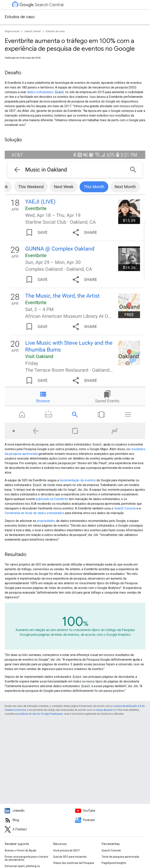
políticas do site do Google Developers (41, 714)
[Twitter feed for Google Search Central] (40, 829)
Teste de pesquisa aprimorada (120, 857)
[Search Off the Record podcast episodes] (110, 820)
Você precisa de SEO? (67, 850)
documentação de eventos (78, 480)
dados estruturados (46, 92)
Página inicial (12, 31)
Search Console (125, 508)
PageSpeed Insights (114, 863)
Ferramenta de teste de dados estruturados (34, 513)
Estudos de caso (20, 17)
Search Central (42, 5)
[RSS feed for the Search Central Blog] (40, 820)
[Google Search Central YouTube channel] (110, 811)
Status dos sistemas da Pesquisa (74, 863)
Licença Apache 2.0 (105, 710)
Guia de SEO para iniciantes (70, 857)
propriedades (46, 521)
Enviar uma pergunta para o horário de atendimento (26, 858)
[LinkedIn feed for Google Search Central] (40, 811)
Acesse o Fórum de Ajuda (20, 850)
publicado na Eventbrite (52, 499)
